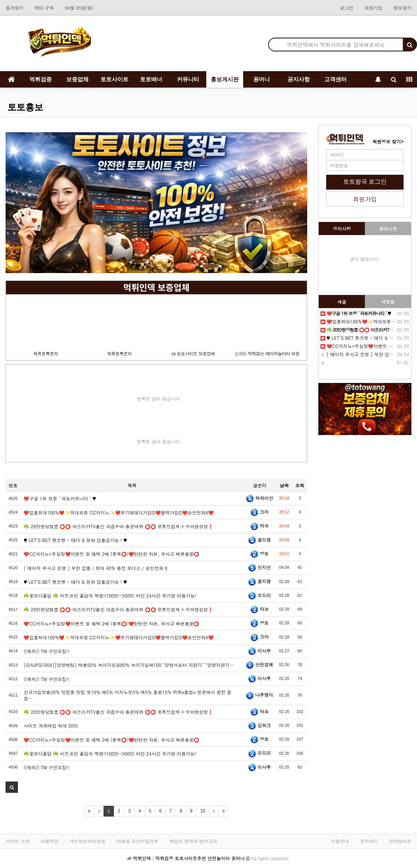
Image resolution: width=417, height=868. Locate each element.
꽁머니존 (388, 229)
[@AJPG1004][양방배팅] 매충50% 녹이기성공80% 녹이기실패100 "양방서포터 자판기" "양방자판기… (129, 665)
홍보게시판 (225, 79)
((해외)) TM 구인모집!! (46, 651)
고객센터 (335, 79)
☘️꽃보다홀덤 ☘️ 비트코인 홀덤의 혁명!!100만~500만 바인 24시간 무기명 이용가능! (110, 595)
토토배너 (151, 79)
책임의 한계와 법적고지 (193, 841)
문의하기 (369, 841)
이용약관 (50, 841)
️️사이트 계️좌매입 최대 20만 (51, 726)
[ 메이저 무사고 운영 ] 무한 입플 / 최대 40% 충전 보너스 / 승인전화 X (95, 568)
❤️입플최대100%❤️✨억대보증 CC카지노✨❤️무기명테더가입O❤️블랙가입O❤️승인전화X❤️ (119, 637)
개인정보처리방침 (87, 841)
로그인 (347, 8)
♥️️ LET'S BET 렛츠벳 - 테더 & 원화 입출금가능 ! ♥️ (75, 540)
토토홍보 (25, 107)
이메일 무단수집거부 (137, 841)
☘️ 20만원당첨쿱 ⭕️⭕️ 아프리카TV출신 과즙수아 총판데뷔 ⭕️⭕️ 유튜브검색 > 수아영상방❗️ (118, 526)
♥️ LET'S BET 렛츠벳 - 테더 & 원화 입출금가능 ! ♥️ (75, 582)
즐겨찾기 (15, 8)
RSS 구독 (44, 8)
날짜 (284, 485)
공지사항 (299, 79)
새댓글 (388, 302)
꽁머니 (262, 79)
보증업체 (77, 79)
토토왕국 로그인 (365, 182)
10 (203, 811)
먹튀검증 (41, 79)
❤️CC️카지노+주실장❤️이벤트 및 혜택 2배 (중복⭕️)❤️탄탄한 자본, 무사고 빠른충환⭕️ (111, 554)
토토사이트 (114, 79)
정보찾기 (402, 8)
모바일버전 (400, 841)
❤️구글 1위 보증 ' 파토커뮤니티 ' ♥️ (60, 498)
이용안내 (340, 841)
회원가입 (373, 8)
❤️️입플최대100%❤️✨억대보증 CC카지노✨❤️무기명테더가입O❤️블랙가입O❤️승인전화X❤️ (119, 512)
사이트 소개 (17, 841)
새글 (342, 302)
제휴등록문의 (45, 353)
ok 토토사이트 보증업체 (193, 353)
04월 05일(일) (79, 8)
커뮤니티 (188, 79)
